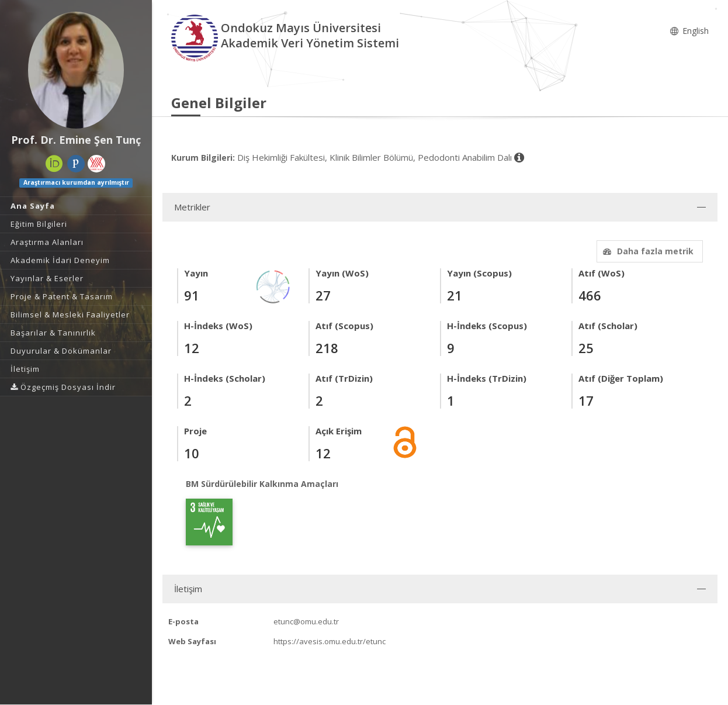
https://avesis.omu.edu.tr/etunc (330, 641)
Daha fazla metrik (647, 251)
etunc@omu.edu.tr (306, 621)
